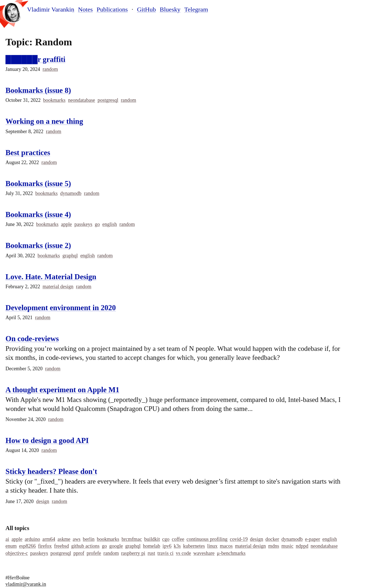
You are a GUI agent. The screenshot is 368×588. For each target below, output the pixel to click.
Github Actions (85, 546)
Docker (272, 539)
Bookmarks (54, 100)
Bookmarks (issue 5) (38, 184)
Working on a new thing (44, 121)
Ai (7, 539)
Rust (151, 553)
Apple (66, 224)
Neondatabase (81, 100)
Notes (85, 9)
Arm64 (49, 539)
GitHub (146, 9)
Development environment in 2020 (61, 308)
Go (97, 224)
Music (287, 546)
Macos (226, 546)
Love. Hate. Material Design (51, 277)
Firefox (45, 546)
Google (116, 546)
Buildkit (152, 539)
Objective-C (17, 553)
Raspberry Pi (133, 553)
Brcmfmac (132, 539)
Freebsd (62, 546)
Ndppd (302, 546)
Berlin (89, 539)
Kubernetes (194, 546)
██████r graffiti (35, 59)
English (110, 224)
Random (50, 69)
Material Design (58, 287)
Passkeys (83, 224)
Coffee (178, 539)
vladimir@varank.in (26, 584)
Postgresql (108, 100)
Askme (64, 539)
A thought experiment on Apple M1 (62, 390)
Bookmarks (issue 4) (38, 214)
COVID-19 (239, 539)
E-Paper (313, 539)
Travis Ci (165, 553)
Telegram (196, 9)
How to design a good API (47, 440)
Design (43, 501)
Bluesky (170, 9)
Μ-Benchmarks (231, 553)
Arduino (33, 539)
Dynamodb (71, 193)
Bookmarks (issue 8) (38, 90)
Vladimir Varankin (50, 10)
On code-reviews (32, 339)
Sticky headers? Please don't (51, 471)
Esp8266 (27, 546)
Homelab (152, 546)
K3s (177, 546)
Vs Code (183, 553)
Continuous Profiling (207, 539)
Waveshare (204, 553)
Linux (213, 546)
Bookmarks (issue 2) (38, 245)
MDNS (273, 546)
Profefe (94, 553)
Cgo (166, 539)
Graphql (70, 256)
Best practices (28, 153)
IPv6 (167, 546)
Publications (112, 9)
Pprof (79, 553)
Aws (77, 539)
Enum (11, 546)
